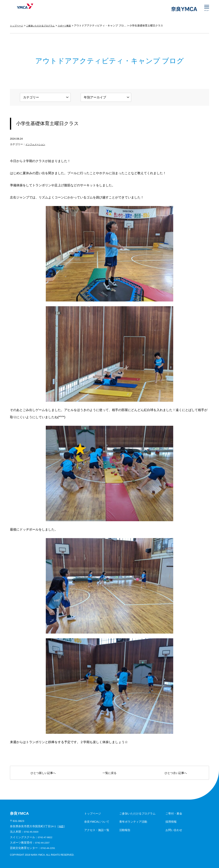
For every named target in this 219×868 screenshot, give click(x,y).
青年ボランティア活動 (133, 822)
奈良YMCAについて (97, 822)
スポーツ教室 (73, 26)
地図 (62, 826)
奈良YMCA (22, 9)
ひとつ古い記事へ (176, 773)
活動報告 (125, 830)
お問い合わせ (174, 830)
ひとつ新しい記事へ (43, 773)
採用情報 (171, 822)
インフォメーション (37, 144)
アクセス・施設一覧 (97, 830)
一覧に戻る (109, 773)
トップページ (18, 26)
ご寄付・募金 (174, 814)
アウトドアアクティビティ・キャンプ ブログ (110, 26)
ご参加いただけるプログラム (45, 26)
